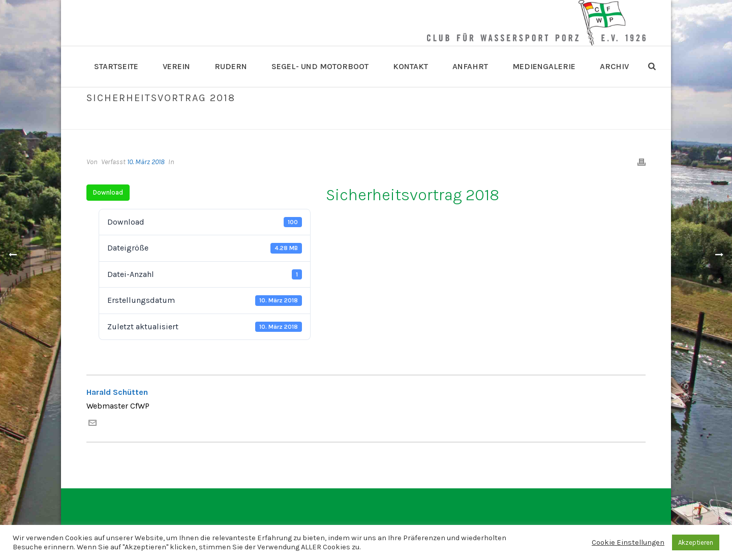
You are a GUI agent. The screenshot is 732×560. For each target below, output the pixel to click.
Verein (176, 66)
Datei (542, 119)
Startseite (116, 66)
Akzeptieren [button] (696, 542)
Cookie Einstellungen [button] (628, 542)
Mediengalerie (544, 66)
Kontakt (410, 66)
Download (108, 192)
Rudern (231, 66)
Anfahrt (470, 66)
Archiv (614, 66)
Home (518, 119)
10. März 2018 (146, 162)
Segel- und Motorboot (320, 66)
